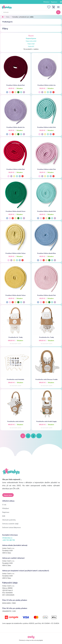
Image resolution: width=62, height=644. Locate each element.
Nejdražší (31, 46)
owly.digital (39, 640)
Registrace (54, 2)
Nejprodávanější (31, 41)
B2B (4, 516)
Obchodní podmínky (9, 520)
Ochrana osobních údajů (10, 524)
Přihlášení (46, 2)
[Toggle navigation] (58, 7)
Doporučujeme (31, 38)
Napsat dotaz (8, 495)
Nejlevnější (31, 44)
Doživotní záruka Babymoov (12, 528)
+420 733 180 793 (9, 540)
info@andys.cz (7, 538)
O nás (4, 505)
